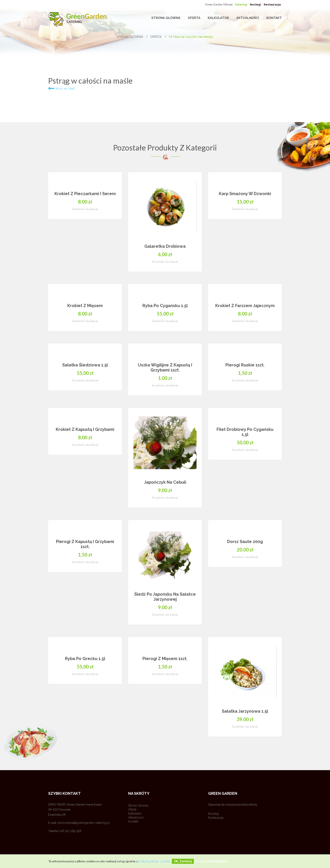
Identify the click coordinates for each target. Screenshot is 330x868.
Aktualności (248, 18)
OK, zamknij (183, 861)
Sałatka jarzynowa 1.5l (245, 711)
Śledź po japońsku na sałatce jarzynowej (165, 597)
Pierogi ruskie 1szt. (245, 365)
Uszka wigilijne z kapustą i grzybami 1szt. (165, 367)
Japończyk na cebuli (165, 482)
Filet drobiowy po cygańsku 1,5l (245, 432)
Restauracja (272, 5)
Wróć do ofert (61, 89)
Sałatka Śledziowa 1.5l (85, 365)
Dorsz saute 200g (245, 542)
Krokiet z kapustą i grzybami (85, 429)
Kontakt (274, 18)
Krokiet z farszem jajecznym (245, 306)
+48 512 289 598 (70, 831)
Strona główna (166, 18)
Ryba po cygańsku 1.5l (165, 306)
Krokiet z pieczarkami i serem (85, 194)
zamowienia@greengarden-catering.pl (84, 823)
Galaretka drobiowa (165, 246)
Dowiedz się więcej (85, 209)
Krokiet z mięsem (85, 306)
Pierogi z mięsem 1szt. (165, 659)
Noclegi (255, 5)
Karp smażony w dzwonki (245, 194)
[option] (165, 461)
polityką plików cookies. (155, 861)
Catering (241, 5)
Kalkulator (218, 18)
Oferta (194, 18)
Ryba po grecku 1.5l (85, 659)
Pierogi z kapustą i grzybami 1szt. (85, 544)
